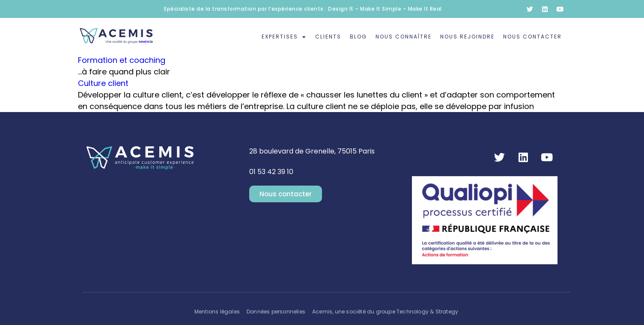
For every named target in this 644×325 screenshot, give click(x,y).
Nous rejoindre (467, 37)
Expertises (284, 37)
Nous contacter (532, 37)
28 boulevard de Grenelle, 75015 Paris (312, 151)
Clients (328, 37)
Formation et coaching (122, 60)
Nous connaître (404, 37)
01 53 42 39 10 (271, 172)
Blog (358, 37)
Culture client (103, 83)
